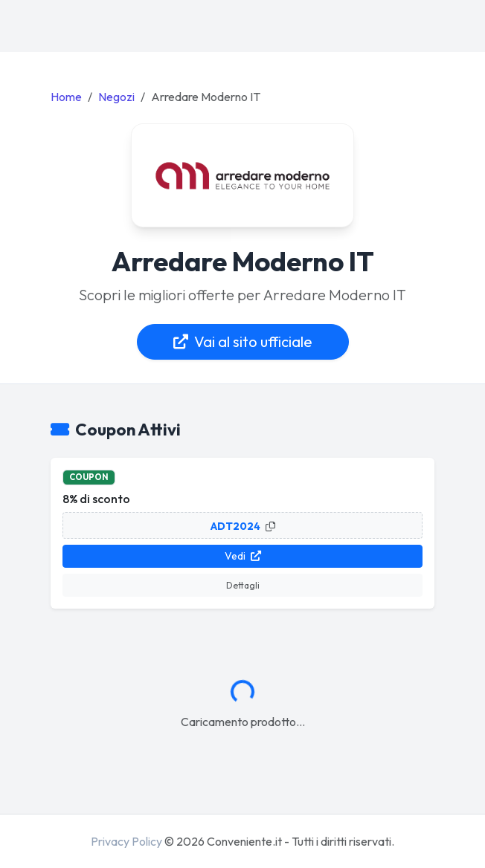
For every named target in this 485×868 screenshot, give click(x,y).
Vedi (243, 556)
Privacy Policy (126, 841)
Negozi (116, 97)
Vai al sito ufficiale (243, 341)
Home (66, 97)
